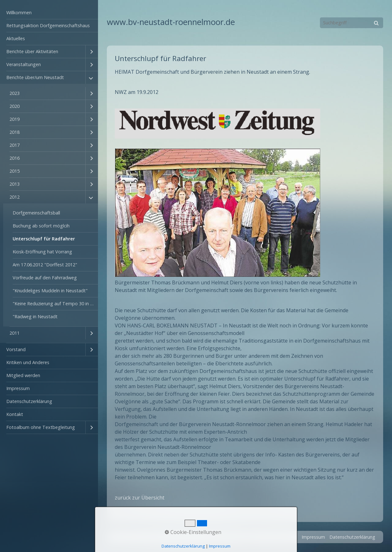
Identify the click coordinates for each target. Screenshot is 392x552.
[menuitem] (49, 13)
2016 (15, 158)
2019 (15, 119)
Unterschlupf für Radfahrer (44, 239)
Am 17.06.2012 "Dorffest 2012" (45, 265)
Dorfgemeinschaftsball (36, 213)
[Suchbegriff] (352, 23)
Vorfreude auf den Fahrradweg (45, 278)
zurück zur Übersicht (140, 498)
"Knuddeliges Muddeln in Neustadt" (50, 291)
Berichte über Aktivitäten (32, 51)
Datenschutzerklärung (29, 401)
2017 (15, 145)
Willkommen (19, 12)
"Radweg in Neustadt (35, 316)
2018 (15, 132)
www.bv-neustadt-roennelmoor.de (171, 22)
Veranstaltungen (24, 64)
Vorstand (16, 349)
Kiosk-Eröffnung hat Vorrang (42, 252)
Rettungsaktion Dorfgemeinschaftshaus (48, 25)
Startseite (266, 537)
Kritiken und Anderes (28, 362)
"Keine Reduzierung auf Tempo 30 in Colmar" (55, 304)
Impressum (18, 388)
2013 (15, 184)
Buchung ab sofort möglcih (41, 226)
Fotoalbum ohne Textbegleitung (41, 427)
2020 (15, 106)
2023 (15, 93)
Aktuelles (16, 38)
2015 (15, 171)
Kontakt (15, 414)
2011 (15, 333)
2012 (15, 197)
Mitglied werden (23, 375)
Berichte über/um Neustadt (35, 77)
